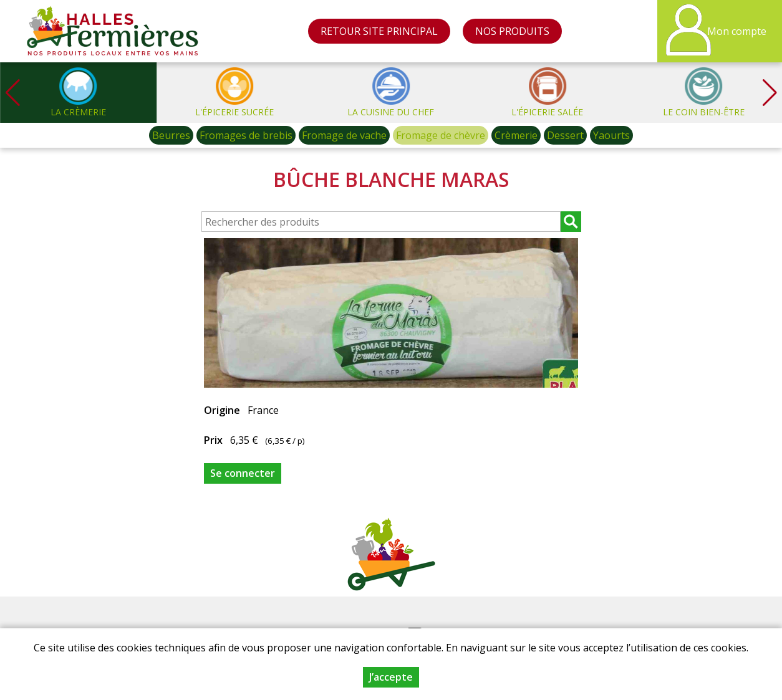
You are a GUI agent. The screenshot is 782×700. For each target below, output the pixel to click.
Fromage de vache (344, 135)
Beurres (171, 135)
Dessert (565, 135)
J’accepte (391, 677)
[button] (770, 93)
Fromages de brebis (246, 135)
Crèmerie (516, 135)
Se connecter (243, 473)
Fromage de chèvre (441, 135)
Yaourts (611, 135)
